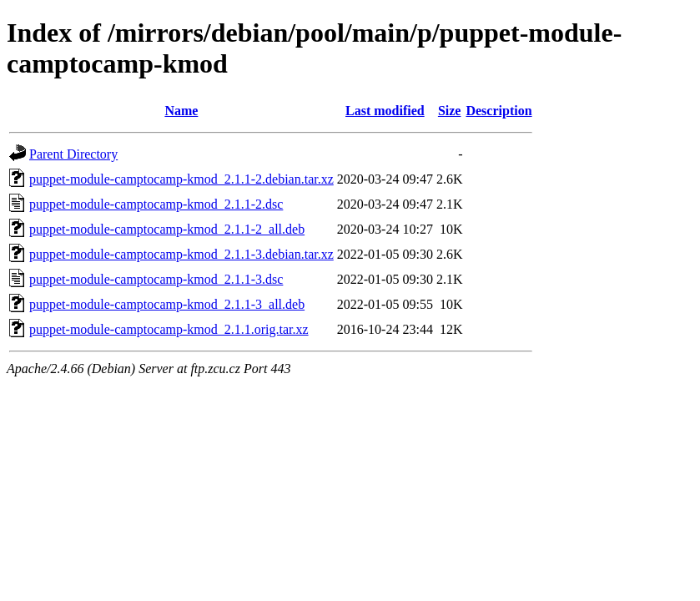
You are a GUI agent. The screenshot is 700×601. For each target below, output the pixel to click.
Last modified (385, 111)
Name (181, 111)
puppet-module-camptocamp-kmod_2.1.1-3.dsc (156, 279)
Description (499, 111)
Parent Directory (73, 154)
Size (450, 111)
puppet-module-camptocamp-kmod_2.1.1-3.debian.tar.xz (181, 254)
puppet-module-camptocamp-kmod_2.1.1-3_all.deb (167, 304)
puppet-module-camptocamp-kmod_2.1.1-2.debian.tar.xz (181, 179)
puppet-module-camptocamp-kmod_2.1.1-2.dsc (156, 204)
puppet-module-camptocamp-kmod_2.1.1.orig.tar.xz (169, 329)
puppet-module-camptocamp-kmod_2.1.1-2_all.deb (167, 229)
